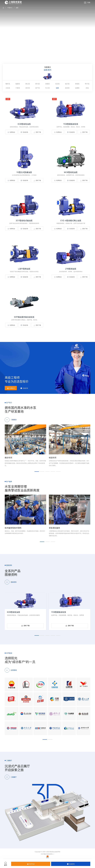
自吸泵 (47, 84)
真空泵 (67, 88)
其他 (87, 88)
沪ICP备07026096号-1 (47, 854)
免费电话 (11, 132)
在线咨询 (24, 132)
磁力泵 (67, 84)
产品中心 (10, 8)
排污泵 (38, 84)
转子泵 (87, 84)
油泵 (17, 8)
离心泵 (28, 84)
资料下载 (37, 132)
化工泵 (47, 88)
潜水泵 (28, 88)
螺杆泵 (8, 84)
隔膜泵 (18, 84)
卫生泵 (8, 88)
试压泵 (57, 84)
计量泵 (18, 88)
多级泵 (77, 84)
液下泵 (38, 88)
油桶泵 (77, 88)
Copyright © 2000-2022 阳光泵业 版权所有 (48, 852)
